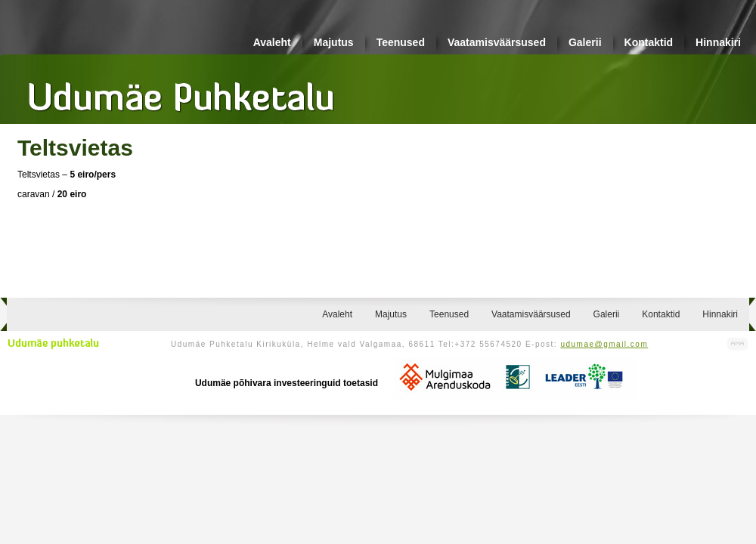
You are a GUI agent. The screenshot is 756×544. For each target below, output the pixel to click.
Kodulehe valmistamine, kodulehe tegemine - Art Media (738, 344)
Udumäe (181, 91)
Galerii (585, 42)
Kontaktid (649, 42)
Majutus (334, 42)
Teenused (401, 42)
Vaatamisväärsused (497, 42)
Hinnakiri (718, 42)
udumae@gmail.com (604, 344)
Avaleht (272, 42)
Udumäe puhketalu (53, 344)
